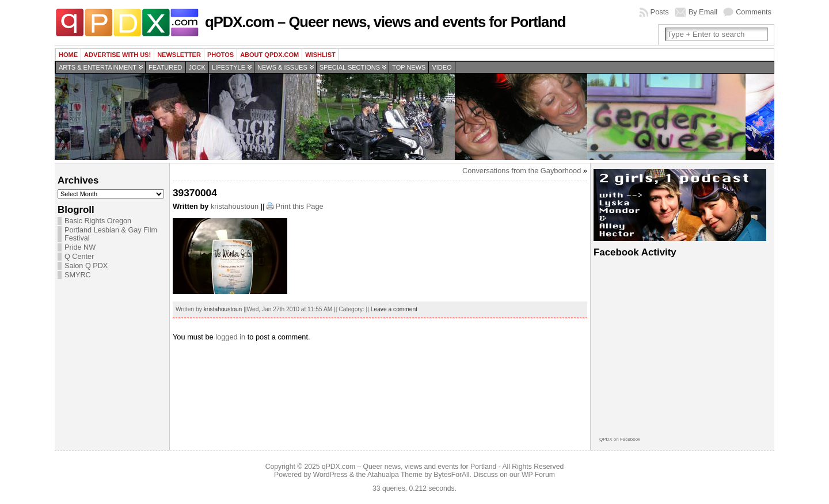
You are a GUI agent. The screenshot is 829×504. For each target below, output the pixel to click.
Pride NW (80, 247)
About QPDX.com (269, 55)
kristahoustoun (235, 206)
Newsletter (179, 55)
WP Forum (538, 475)
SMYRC (78, 275)
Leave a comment (394, 309)
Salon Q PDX (86, 266)
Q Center (79, 257)
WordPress (330, 475)
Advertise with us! (117, 55)
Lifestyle (229, 67)
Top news (409, 67)
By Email (703, 12)
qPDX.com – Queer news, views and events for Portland (385, 22)
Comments (754, 12)
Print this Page (299, 206)
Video (442, 67)
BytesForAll (451, 475)
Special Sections (350, 67)
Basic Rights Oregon (98, 221)
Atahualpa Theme (395, 475)
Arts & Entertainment (98, 67)
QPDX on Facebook (620, 439)
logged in (230, 337)
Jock (197, 67)
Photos (220, 55)
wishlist (320, 55)
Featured (165, 67)
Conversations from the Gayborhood (522, 171)
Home (68, 55)
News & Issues (282, 67)
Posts (660, 12)
